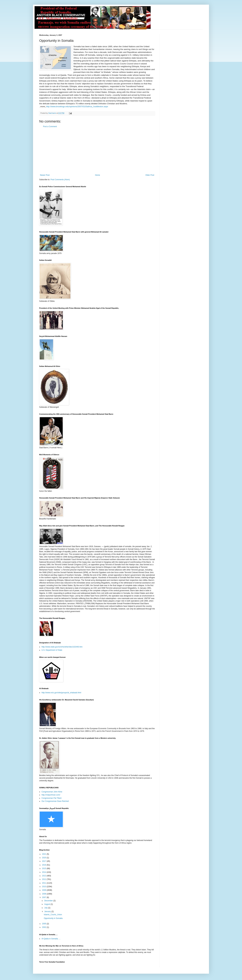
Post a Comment (50, 127)
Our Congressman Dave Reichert (55, 801)
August (47, 904)
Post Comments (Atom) (60, 180)
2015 (44, 868)
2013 (44, 876)
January (48, 911)
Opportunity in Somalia (53, 918)
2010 (44, 887)
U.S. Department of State (52, 650)
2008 (44, 894)
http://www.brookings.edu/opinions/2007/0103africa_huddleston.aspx (77, 106)
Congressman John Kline (52, 792)
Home (98, 175)
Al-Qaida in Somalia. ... (51, 939)
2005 (44, 924)
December (49, 901)
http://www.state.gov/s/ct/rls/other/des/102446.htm (62, 647)
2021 (44, 854)
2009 (44, 890)
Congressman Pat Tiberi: (52, 798)
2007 (44, 897)
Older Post (150, 175)
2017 (44, 861)
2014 (44, 872)
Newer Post (45, 175)
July (46, 908)
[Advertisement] (97, 151)
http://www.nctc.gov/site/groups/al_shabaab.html (61, 693)
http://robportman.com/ (51, 795)
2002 (44, 927)
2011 (44, 883)
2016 (44, 865)
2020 (44, 858)
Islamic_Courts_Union (53, 915)
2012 (44, 879)
